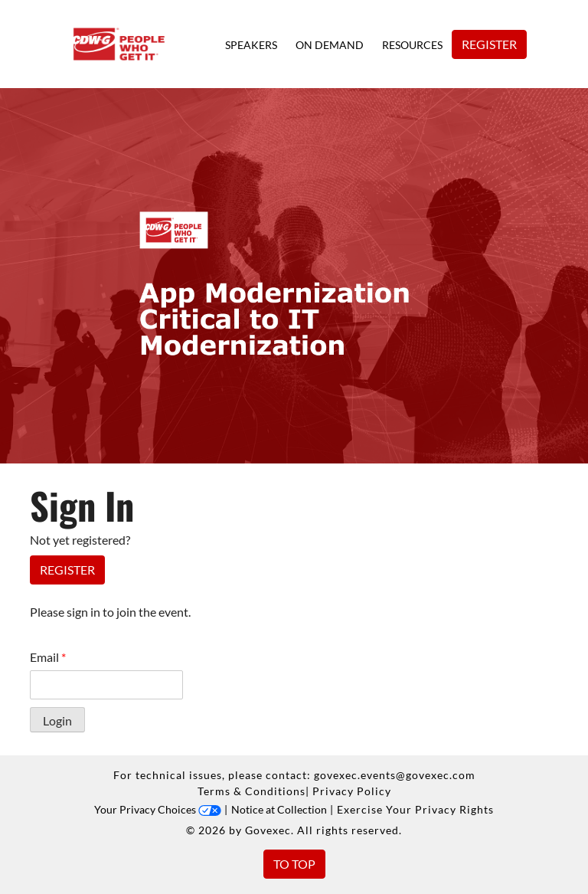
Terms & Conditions (252, 791)
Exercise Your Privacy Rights (415, 809)
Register (489, 44)
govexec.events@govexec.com (395, 775)
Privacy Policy (352, 791)
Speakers (251, 45)
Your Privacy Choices (158, 809)
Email (48, 657)
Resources (412, 45)
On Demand (330, 45)
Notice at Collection (279, 809)
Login (57, 720)
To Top (294, 864)
